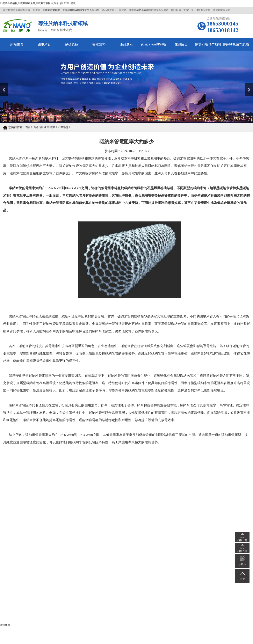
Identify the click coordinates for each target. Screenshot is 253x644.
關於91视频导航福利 (208, 47)
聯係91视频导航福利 (236, 47)
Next (248, 85)
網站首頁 (17, 44)
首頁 (28, 127)
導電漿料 (99, 44)
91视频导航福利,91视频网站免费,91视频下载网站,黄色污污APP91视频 (38, 3)
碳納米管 (44, 44)
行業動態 (63, 127)
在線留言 (181, 44)
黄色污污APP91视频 (154, 47)
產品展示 (126, 44)
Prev (2, 85)
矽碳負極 (72, 44)
